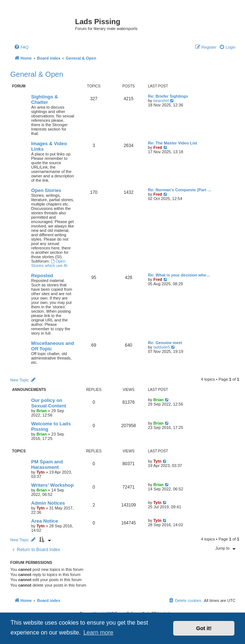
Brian (42, 411)
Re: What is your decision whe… (179, 275)
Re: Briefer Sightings (168, 96)
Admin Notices (48, 503)
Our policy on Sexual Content (49, 403)
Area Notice (44, 521)
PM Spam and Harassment (47, 464)
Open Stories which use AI (49, 263)
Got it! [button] (204, 628)
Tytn (41, 472)
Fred (158, 147)
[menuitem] (21, 47)
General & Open (37, 74)
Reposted (42, 276)
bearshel (161, 101)
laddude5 (162, 347)
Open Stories (46, 190)
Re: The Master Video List (172, 143)
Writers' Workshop (52, 485)
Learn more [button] (99, 632)
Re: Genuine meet (165, 343)
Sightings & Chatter (44, 99)
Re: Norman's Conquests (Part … (180, 190)
